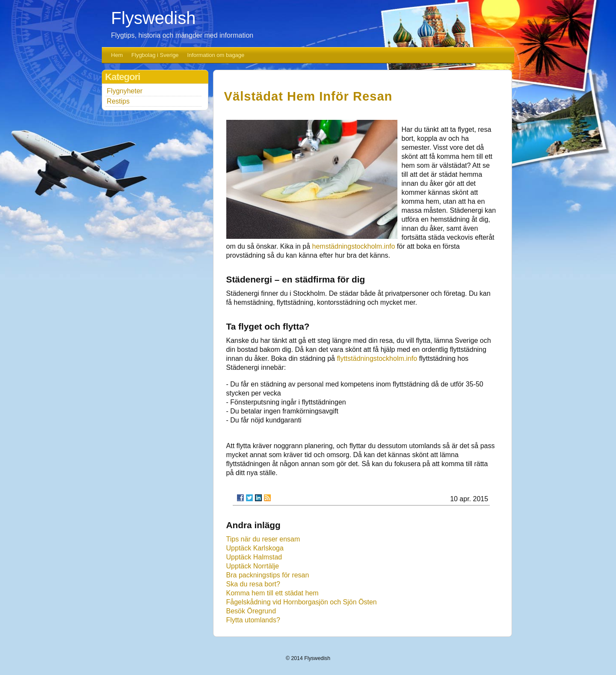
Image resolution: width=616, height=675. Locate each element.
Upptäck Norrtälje (253, 566)
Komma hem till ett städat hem (272, 593)
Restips (118, 101)
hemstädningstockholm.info (354, 246)
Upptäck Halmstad (254, 557)
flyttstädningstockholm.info (377, 358)
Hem (117, 55)
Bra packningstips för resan (268, 575)
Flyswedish (154, 18)
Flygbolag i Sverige (155, 55)
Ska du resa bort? (253, 584)
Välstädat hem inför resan (308, 96)
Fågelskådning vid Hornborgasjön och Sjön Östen (302, 602)
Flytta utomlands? (253, 620)
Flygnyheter (125, 91)
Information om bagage (216, 55)
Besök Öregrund (251, 611)
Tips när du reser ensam (263, 539)
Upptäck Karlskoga (255, 548)
